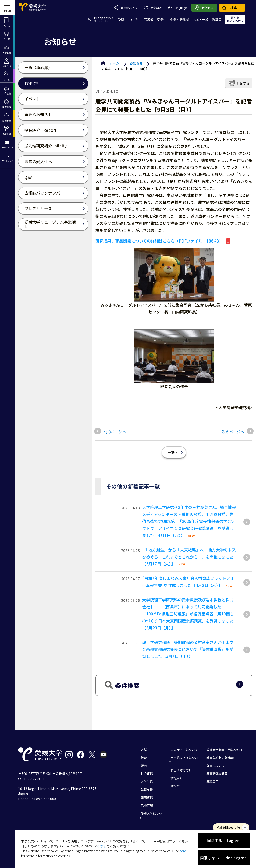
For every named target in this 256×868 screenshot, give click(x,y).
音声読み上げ (126, 7)
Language (177, 8)
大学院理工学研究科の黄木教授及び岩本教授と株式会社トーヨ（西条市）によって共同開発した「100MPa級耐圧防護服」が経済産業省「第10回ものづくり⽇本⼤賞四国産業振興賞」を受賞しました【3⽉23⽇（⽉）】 (188, 614)
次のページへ (233, 432)
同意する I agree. (224, 840)
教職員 (217, 20)
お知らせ (136, 63)
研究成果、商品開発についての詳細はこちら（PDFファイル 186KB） (159, 241)
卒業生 (162, 20)
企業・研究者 (180, 20)
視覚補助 (152, 8)
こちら (102, 846)
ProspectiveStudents (104, 19)
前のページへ (115, 432)
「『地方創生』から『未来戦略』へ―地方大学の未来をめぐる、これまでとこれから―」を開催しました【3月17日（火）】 (189, 557)
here (183, 851)
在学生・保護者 (142, 20)
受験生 (123, 20)
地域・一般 (201, 20)
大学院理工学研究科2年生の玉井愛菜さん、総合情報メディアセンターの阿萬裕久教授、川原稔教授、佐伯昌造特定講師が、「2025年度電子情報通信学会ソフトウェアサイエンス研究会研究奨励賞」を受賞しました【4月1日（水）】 (189, 521)
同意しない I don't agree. (224, 858)
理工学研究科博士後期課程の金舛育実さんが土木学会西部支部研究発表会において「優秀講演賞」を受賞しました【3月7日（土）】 (188, 649)
